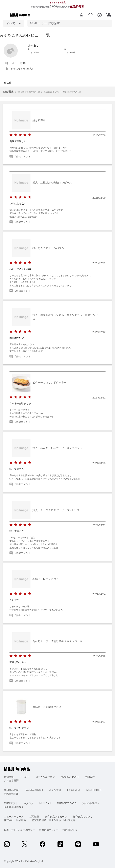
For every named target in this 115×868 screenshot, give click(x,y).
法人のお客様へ (91, 803)
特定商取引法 (70, 830)
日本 (6, 830)
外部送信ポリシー (49, 830)
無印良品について (83, 817)
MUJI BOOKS (94, 790)
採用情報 (34, 817)
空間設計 (90, 777)
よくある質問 (11, 780)
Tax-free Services (13, 807)
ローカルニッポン (45, 777)
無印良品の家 (11, 790)
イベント (25, 777)
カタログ (28, 803)
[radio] (11, 135)
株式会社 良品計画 (15, 820)
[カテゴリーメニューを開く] (5, 15)
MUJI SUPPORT (70, 777)
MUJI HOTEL (11, 794)
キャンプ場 (55, 790)
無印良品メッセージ (56, 817)
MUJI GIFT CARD (67, 803)
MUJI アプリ (11, 803)
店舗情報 (9, 777)
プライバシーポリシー (23, 830)
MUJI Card (45, 803)
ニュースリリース (14, 817)
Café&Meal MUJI (34, 790)
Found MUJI (74, 790)
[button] (81, 15)
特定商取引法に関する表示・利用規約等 (54, 820)
